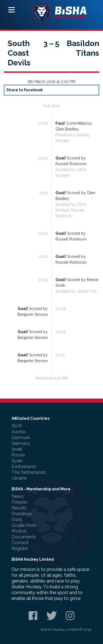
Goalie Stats (24, 525)
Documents (24, 537)
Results (19, 508)
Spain (17, 461)
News (18, 496)
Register (20, 548)
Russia (18, 455)
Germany (21, 443)
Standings (22, 514)
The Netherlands (29, 472)
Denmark (21, 437)
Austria (19, 432)
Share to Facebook (25, 90)
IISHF (17, 426)
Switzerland (24, 466)
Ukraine (19, 478)
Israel (17, 449)
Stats (17, 519)
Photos (19, 531)
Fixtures (20, 502)
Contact (20, 543)
